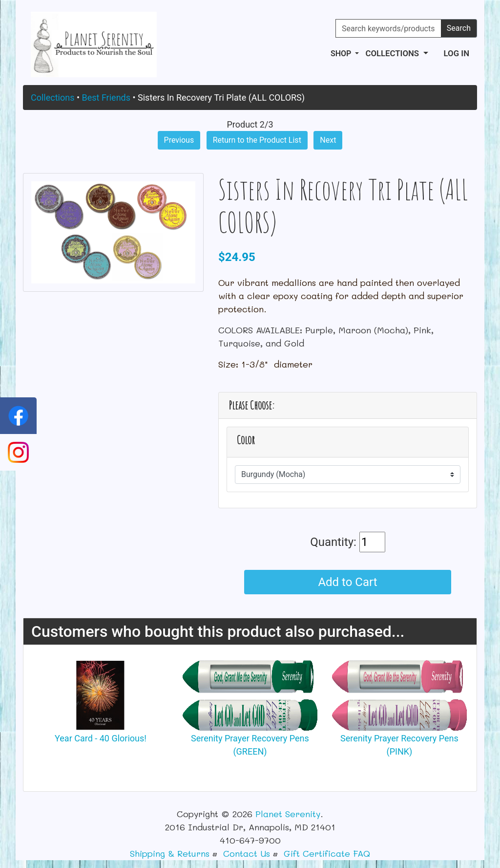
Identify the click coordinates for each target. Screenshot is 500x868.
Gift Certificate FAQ (327, 853)
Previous (179, 140)
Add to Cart (347, 582)
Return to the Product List (257, 140)
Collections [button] (393, 53)
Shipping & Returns (170, 853)
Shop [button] (342, 54)
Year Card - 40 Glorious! (101, 738)
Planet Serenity (288, 814)
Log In (457, 53)
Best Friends (106, 98)
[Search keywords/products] (388, 28)
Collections (52, 98)
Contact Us (247, 853)
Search (459, 28)
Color (246, 440)
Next (328, 140)
